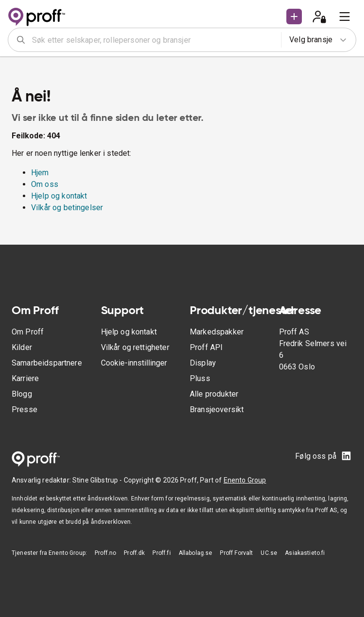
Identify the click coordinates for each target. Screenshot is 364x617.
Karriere (25, 378)
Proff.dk (134, 553)
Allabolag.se (196, 553)
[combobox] (153, 40)
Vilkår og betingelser (67, 208)
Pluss (200, 378)
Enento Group (245, 480)
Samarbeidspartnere (47, 363)
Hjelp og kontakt (59, 196)
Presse (25, 409)
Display (203, 363)
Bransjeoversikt (217, 409)
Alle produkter (214, 394)
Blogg (22, 394)
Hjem (40, 173)
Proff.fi (161, 553)
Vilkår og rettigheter (135, 347)
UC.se (269, 553)
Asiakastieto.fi (305, 553)
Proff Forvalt (236, 553)
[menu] (345, 17)
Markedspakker (217, 332)
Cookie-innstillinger (134, 363)
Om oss (45, 184)
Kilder (22, 347)
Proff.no (105, 553)
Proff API (206, 347)
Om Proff (28, 332)
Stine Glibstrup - (98, 480)
